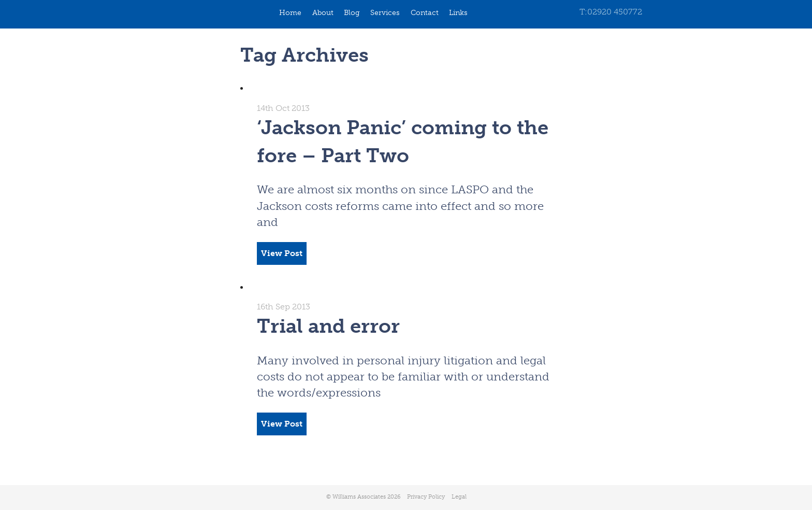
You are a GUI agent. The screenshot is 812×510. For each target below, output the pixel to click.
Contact (425, 12)
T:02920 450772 (611, 12)
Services (385, 12)
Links (458, 12)
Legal (459, 497)
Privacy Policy (426, 497)
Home (290, 12)
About (323, 12)
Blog (352, 12)
